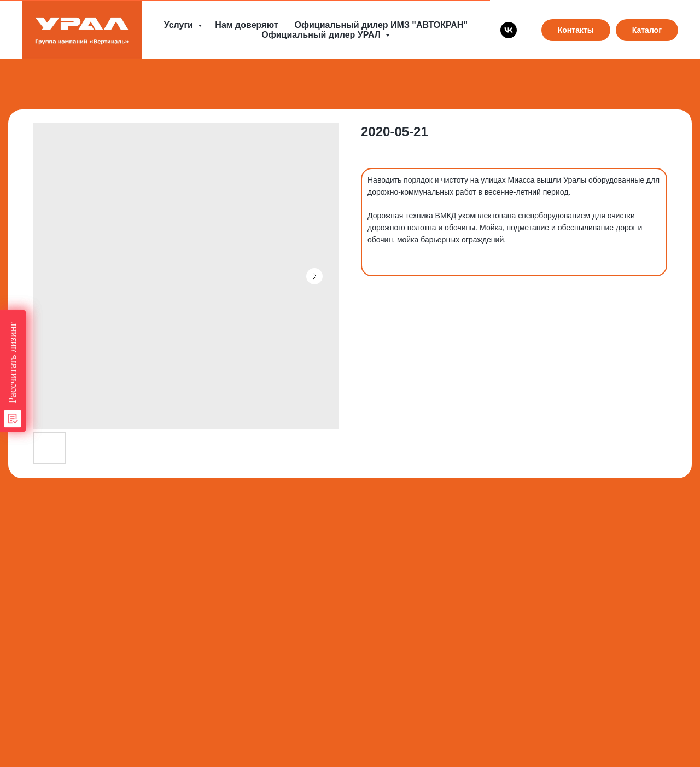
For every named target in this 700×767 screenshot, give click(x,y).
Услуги (180, 25)
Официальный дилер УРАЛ (322, 35)
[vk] (509, 30)
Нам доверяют (246, 25)
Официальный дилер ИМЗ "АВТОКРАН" (381, 25)
